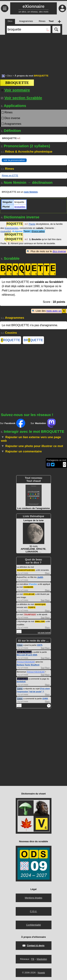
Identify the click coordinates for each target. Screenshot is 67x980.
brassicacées (12, 228)
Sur (13, 424)
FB (33, 959)
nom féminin (31, 192)
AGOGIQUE (40, 604)
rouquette (5, 231)
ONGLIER (40, 621)
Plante (32, 224)
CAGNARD (28, 587)
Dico (10, 76)
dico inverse (59, 251)
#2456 (45, 698)
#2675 (40, 645)
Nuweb (41, 972)
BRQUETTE (33, 340)
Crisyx (20, 645)
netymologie (22, 678)
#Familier (33, 584)
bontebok (21, 681)
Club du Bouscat (24, 651)
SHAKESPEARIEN (26, 570)
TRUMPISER (30, 614)
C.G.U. (34, 911)
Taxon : (34, 231)
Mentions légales (34, 897)
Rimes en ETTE (10, 175)
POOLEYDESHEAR (26, 661)
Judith (40, 578)
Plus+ (48, 573)
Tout (43, 600)
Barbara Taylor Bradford (28, 664)
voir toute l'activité (44, 632)
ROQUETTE (11, 340)
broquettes (20, 207)
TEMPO (32, 607)
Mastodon (42, 959)
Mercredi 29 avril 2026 (27, 654)
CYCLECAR (29, 594)
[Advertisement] (33, 53)
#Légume (17, 231)
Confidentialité (33, 924)
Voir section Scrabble (22, 98)
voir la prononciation (14, 160)
